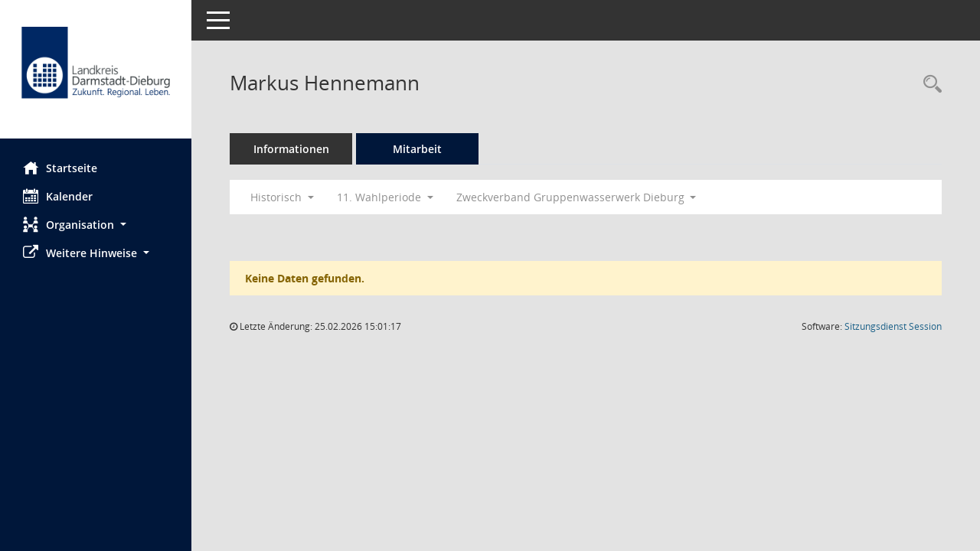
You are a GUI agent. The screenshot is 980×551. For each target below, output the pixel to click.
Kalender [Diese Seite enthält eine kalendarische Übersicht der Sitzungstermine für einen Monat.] (58, 196)
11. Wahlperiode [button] (385, 197)
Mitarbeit (417, 149)
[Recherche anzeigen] (929, 85)
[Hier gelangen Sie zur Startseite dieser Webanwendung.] (96, 75)
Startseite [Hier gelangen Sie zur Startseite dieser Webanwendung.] (60, 168)
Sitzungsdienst (893, 326)
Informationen (291, 149)
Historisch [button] (282, 197)
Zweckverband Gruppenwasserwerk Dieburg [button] (577, 197)
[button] (96, 225)
